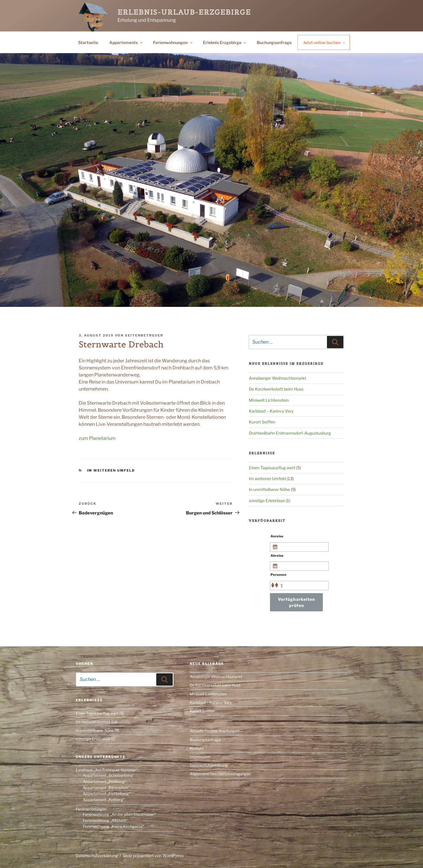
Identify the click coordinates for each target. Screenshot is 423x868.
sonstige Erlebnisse (267, 501)
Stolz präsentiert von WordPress (153, 856)
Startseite (88, 42)
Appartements (126, 42)
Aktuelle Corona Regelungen (214, 731)
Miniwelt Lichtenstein (269, 400)
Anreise (277, 536)
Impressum (200, 757)
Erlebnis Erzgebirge (225, 42)
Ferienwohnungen (173, 42)
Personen (278, 575)
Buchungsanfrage (274, 42)
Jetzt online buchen (325, 42)
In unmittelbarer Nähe (269, 489)
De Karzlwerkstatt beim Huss (276, 389)
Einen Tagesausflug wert (272, 468)
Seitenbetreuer (144, 335)
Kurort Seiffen (262, 422)
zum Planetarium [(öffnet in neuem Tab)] (97, 438)
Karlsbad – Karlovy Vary (271, 411)
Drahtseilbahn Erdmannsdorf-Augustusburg (290, 433)
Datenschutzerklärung (209, 765)
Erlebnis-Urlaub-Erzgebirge (184, 12)
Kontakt (197, 748)
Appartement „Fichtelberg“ (106, 794)
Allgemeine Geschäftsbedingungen (220, 774)
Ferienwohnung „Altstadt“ (105, 821)
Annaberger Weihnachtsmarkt (277, 378)
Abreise (277, 556)
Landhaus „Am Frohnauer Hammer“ (107, 770)
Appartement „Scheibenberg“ (109, 775)
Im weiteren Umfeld (111, 470)
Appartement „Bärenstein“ (106, 788)
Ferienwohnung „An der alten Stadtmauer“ (119, 814)
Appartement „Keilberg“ (104, 800)
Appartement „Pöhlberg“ (104, 782)
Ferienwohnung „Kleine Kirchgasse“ (114, 826)
